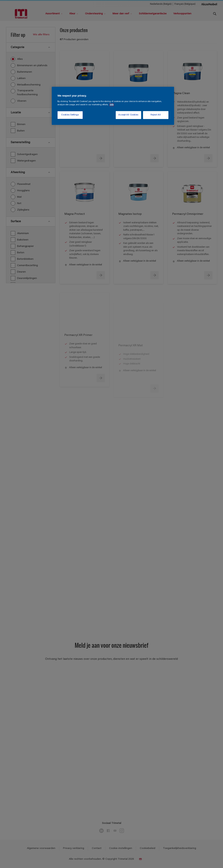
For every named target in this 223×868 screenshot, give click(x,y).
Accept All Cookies (128, 115)
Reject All (156, 115)
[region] (113, 106)
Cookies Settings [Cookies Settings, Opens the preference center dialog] (70, 115)
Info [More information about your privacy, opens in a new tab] (112, 105)
